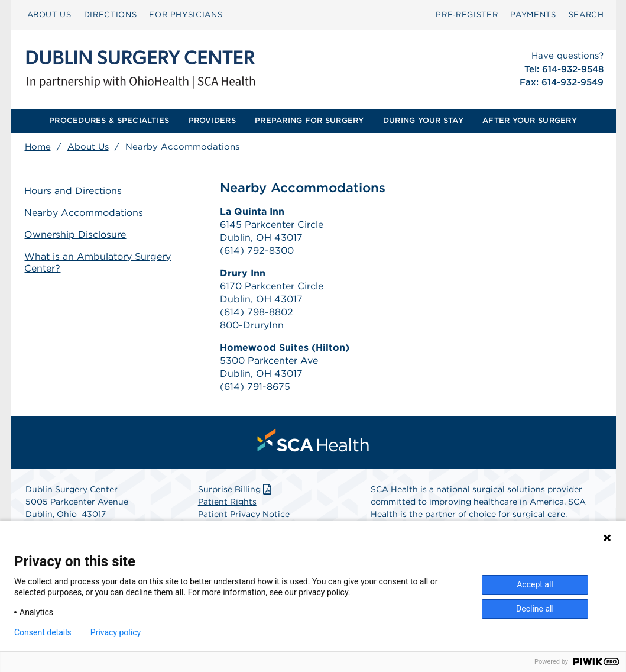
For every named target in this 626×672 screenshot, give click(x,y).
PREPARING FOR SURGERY (309, 120)
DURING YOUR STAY (423, 120)
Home (38, 147)
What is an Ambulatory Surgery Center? (98, 263)
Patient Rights (227, 502)
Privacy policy (116, 632)
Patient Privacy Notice (244, 515)
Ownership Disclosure (76, 235)
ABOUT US (49, 14)
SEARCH (586, 14)
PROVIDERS (212, 120)
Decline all (535, 609)
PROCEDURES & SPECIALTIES (109, 120)
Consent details (43, 632)
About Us (88, 147)
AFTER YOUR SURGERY (530, 120)
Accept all (535, 584)
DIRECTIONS (111, 14)
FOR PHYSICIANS (186, 14)
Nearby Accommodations (84, 213)
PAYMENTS (533, 14)
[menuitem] (49, 15)
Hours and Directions (74, 191)
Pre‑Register (467, 14)
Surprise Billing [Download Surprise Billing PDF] (236, 490)
